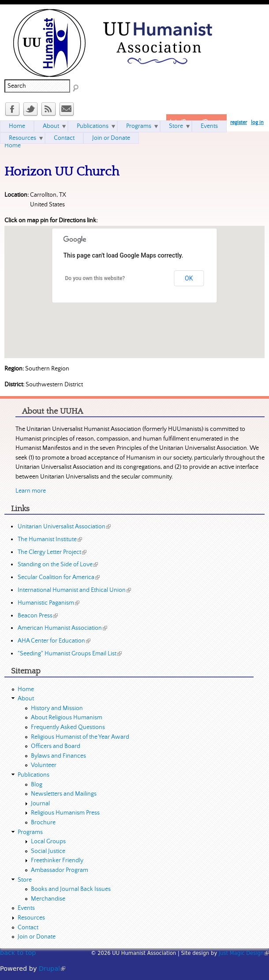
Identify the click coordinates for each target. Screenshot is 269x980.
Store (176, 126)
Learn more (31, 491)
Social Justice (48, 851)
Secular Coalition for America (59, 577)
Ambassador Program (60, 870)
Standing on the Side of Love (58, 565)
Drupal (52, 969)
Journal (40, 804)
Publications (93, 126)
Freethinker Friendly (57, 860)
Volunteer (44, 765)
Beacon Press (38, 616)
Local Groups (48, 842)
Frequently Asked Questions (68, 727)
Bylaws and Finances (58, 756)
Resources (22, 138)
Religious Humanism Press (65, 813)
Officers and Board (56, 746)
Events (209, 126)
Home (13, 146)
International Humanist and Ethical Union (74, 590)
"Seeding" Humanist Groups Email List (70, 654)
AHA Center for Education (54, 641)
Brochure (43, 823)
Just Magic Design (244, 953)
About (51, 126)
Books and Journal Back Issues (71, 889)
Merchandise (48, 899)
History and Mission (57, 708)
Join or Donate (111, 138)
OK (189, 278)
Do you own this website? (95, 278)
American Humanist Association (62, 628)
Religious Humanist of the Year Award (80, 737)
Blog (37, 785)
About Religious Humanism (67, 718)
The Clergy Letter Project (52, 552)
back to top (18, 953)
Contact (64, 138)
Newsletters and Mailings (64, 794)
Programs (139, 126)
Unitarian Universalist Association (64, 527)
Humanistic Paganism (49, 603)
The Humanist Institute (50, 539)
